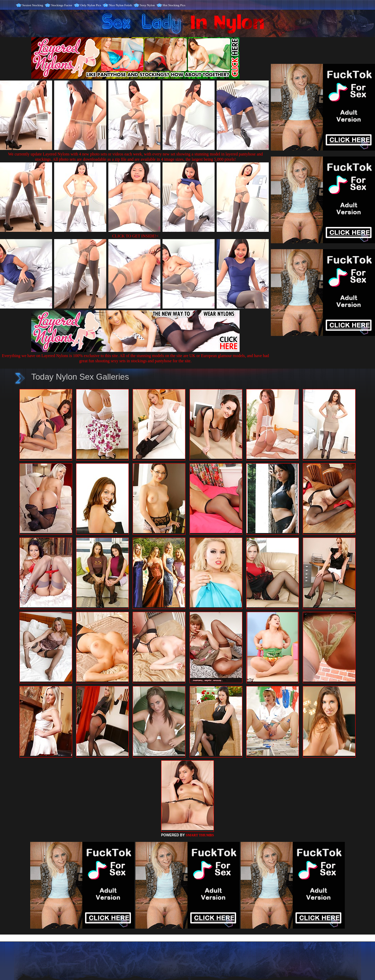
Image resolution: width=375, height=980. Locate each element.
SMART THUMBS (200, 835)
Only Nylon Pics (91, 5)
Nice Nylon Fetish (120, 5)
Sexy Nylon (147, 5)
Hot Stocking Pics (174, 5)
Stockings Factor (62, 5)
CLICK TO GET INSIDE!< (135, 236)
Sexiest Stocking (33, 5)
